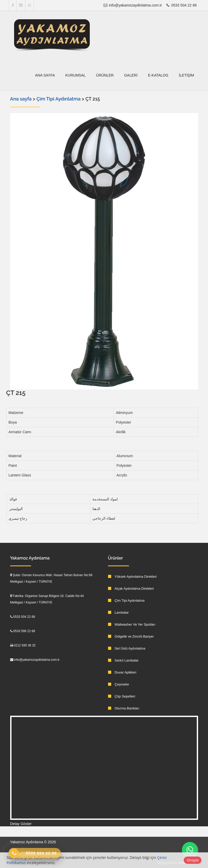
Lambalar (118, 612)
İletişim (186, 75)
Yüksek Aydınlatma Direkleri (132, 577)
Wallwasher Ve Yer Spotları (132, 624)
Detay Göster (21, 824)
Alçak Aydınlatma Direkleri (131, 589)
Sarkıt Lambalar (123, 660)
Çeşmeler (119, 684)
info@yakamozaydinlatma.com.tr (132, 5)
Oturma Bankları (124, 708)
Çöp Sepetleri (122, 696)
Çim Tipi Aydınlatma (59, 99)
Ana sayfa (45, 75)
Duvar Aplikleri (122, 672)
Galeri (131, 75)
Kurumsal (75, 75)
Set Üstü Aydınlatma (127, 648)
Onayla (193, 860)
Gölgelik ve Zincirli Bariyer (131, 636)
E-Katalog (158, 75)
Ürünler (105, 75)
